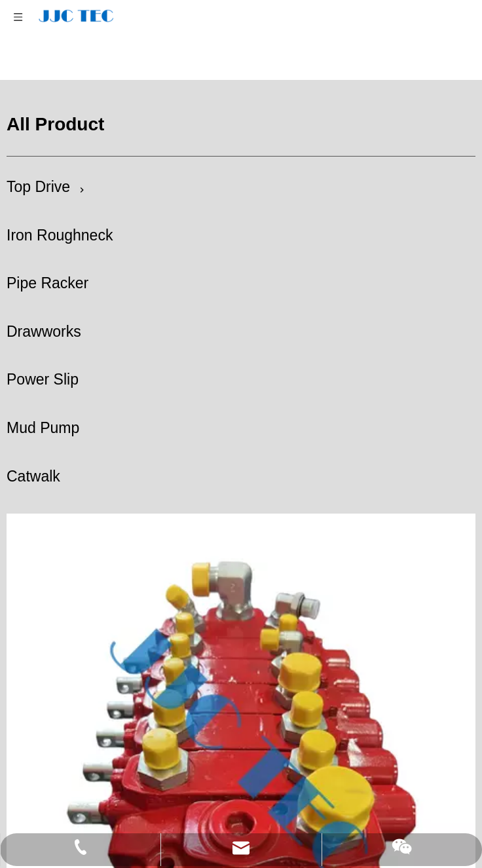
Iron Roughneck (60, 235)
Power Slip (43, 379)
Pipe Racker (47, 283)
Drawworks (44, 331)
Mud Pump (43, 428)
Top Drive (38, 187)
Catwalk (33, 476)
